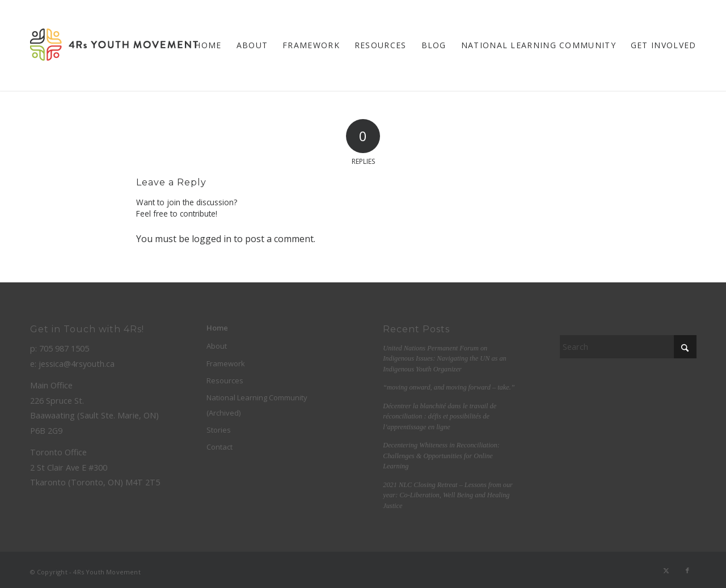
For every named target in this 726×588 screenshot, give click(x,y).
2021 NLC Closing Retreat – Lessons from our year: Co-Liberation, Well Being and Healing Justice (448, 495)
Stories (219, 430)
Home (217, 328)
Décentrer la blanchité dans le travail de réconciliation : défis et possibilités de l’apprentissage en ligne (440, 416)
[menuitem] (208, 45)
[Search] (628, 347)
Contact (220, 447)
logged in (212, 239)
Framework (226, 363)
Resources (225, 380)
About (217, 346)
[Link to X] (666, 570)
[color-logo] (114, 45)
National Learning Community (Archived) (257, 405)
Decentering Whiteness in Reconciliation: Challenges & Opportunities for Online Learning (441, 456)
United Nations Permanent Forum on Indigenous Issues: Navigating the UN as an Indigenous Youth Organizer (445, 359)
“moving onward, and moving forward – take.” (449, 387)
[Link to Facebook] (688, 570)
